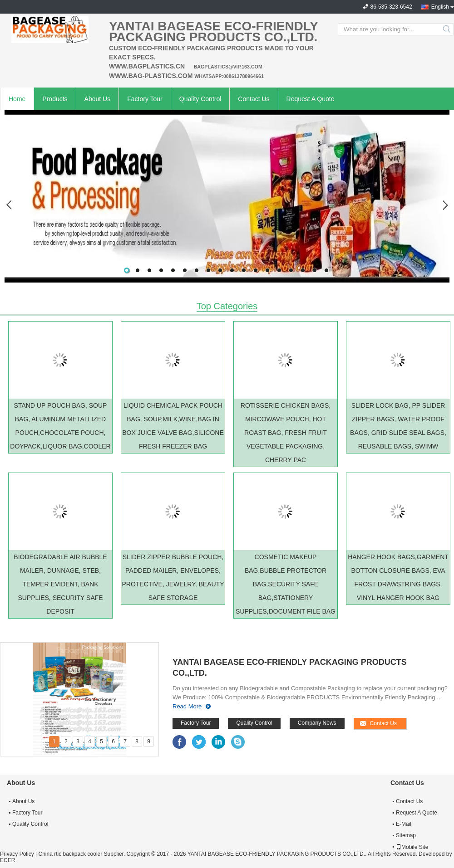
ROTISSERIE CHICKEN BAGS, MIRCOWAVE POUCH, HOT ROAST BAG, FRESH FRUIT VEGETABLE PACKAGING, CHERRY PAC (286, 433)
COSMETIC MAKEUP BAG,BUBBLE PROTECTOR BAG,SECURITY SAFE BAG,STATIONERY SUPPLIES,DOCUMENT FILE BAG (286, 584)
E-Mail (404, 824)
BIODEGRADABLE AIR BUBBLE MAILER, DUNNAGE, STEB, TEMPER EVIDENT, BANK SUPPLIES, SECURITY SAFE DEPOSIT (60, 584)
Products (55, 99)
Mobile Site (412, 847)
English (440, 7)
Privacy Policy (17, 854)
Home (17, 99)
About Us (98, 99)
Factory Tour (145, 99)
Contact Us (254, 99)
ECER (7, 860)
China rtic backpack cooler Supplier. (82, 854)
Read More (187, 706)
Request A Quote (311, 99)
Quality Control (200, 99)
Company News (317, 723)
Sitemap (406, 835)
